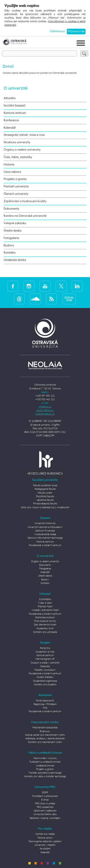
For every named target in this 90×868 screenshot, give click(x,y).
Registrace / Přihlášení (45, 704)
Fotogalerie (11, 238)
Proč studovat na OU (45, 621)
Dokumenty (11, 209)
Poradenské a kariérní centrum (45, 545)
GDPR (45, 793)
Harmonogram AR (45, 659)
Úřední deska (13, 231)
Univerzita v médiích (45, 845)
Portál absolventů (45, 701)
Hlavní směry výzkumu (45, 758)
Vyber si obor (45, 603)
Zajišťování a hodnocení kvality (25, 201)
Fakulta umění (45, 493)
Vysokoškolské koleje (45, 534)
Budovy (9, 245)
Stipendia (45, 666)
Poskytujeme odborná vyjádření (45, 842)
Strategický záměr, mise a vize (24, 135)
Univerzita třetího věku (45, 814)
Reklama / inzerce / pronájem (45, 818)
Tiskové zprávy (45, 838)
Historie (9, 165)
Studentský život (45, 629)
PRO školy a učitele (45, 804)
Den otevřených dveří (45, 625)
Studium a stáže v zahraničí (45, 663)
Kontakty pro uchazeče (45, 632)
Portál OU (45, 648)
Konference (11, 120)
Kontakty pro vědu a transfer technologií (45, 777)
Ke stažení (45, 849)
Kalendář (10, 128)
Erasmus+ (45, 731)
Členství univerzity (16, 194)
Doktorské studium (45, 618)
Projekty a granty (15, 179)
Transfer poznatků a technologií (45, 773)
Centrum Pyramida (45, 531)
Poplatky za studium (45, 670)
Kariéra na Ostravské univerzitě (25, 216)
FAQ (45, 708)
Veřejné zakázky (15, 223)
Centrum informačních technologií (45, 538)
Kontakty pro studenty (45, 685)
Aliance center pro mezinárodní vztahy (45, 735)
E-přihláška (45, 599)
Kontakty (10, 253)
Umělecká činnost (45, 766)
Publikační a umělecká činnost (45, 762)
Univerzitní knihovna (45, 523)
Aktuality (10, 98)
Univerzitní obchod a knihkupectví (45, 527)
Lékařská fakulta (45, 500)
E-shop (45, 800)
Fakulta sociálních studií (45, 486)
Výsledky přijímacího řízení (45, 610)
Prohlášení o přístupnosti (45, 796)
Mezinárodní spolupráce (45, 728)
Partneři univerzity (16, 187)
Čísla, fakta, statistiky (18, 157)
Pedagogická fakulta (45, 489)
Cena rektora (12, 172)
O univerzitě (16, 88)
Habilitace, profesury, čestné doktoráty (45, 739)
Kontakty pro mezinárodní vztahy (45, 742)
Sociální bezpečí (15, 106)
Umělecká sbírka (15, 260)
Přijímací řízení (45, 607)
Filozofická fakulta (45, 497)
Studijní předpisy (45, 677)
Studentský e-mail (45, 652)
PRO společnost (45, 807)
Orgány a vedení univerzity (22, 150)
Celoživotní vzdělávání (45, 811)
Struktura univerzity (17, 142)
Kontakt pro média (45, 834)
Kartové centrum (15, 113)
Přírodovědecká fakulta (45, 504)
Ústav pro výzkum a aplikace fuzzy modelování (45, 508)
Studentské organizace (45, 681)
